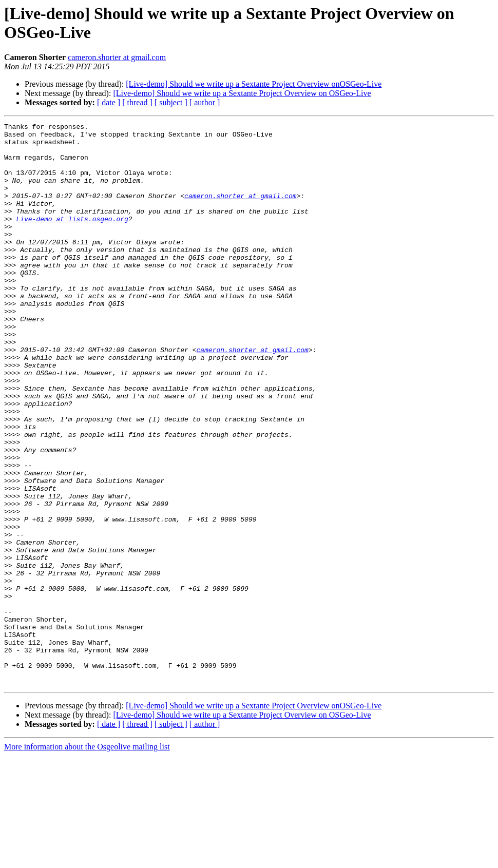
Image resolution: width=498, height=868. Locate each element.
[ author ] (205, 102)
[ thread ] (137, 102)
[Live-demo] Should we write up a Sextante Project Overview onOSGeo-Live (254, 84)
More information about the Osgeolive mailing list (87, 859)
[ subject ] (171, 102)
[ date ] (109, 102)
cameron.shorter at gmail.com (117, 57)
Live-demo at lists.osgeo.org (72, 239)
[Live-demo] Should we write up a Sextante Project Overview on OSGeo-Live (242, 93)
